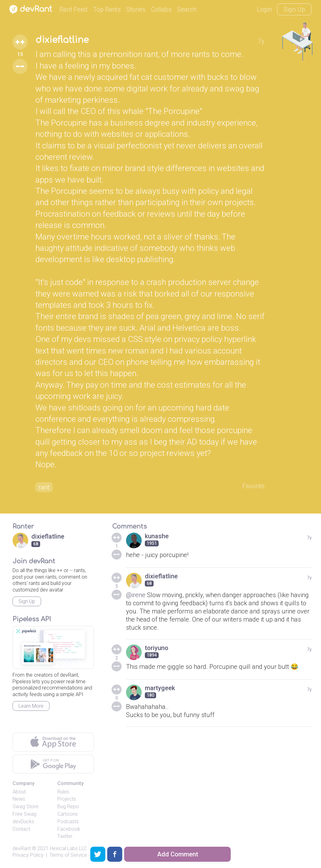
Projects (67, 799)
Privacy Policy (28, 855)
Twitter (65, 836)
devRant (22, 848)
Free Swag (24, 814)
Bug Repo (68, 806)
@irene (136, 595)
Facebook (69, 829)
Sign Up (294, 9)
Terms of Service (68, 855)
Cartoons (68, 814)
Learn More (31, 706)
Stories (136, 9)
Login (264, 9)
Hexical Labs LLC (68, 848)
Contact (21, 829)
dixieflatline (62, 40)
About (19, 792)
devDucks (23, 821)
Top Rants (107, 9)
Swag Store (26, 806)
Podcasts (68, 821)
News (19, 799)
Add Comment (178, 854)
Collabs (161, 9)
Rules (63, 792)
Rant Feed (74, 9)
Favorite (253, 486)
